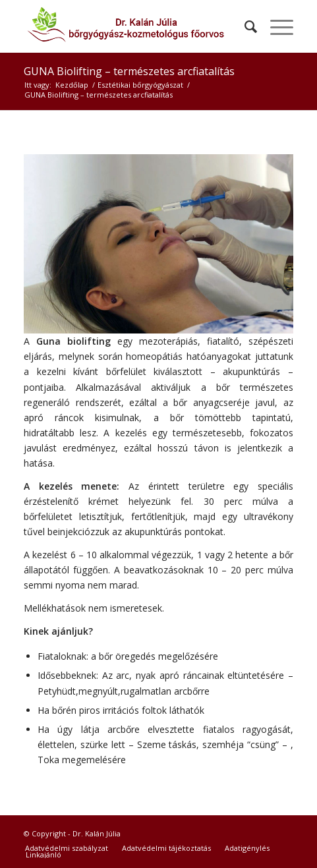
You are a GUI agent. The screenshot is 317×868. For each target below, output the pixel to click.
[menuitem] (244, 26)
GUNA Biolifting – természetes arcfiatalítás (129, 71)
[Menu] (275, 26)
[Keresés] (244, 26)
